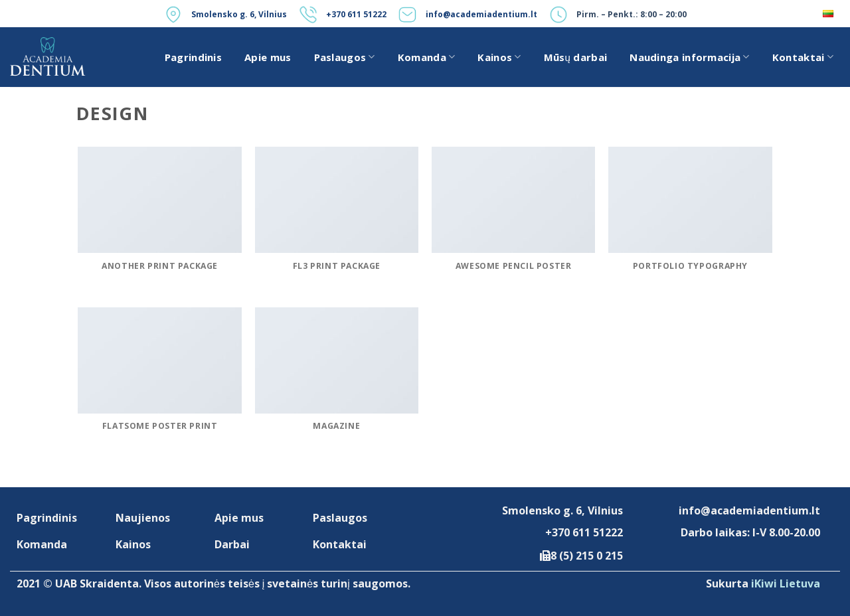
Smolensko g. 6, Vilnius (239, 14)
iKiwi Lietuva (786, 583)
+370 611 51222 (356, 14)
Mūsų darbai (576, 57)
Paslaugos (345, 57)
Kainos (499, 57)
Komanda (427, 57)
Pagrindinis (193, 57)
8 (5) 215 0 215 (587, 556)
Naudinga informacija (690, 57)
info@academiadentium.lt (481, 14)
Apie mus (268, 57)
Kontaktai (803, 57)
